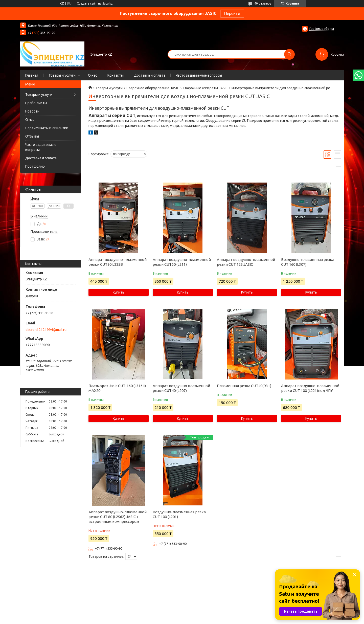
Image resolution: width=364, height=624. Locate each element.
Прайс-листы (36, 103)
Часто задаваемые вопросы (199, 75)
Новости (32, 111)
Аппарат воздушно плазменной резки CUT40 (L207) (181, 388)
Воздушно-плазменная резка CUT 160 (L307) (308, 262)
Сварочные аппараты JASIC (205, 88)
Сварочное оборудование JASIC (153, 88)
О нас (93, 75)
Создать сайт (87, 3)
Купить (119, 292)
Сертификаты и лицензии (47, 128)
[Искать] (289, 54)
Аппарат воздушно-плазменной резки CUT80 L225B (118, 262)
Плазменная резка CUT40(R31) (244, 386)
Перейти (232, 13)
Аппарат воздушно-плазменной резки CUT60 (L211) (182, 262)
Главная (32, 75)
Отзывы (32, 136)
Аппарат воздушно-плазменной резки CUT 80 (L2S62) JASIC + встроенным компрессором (118, 517)
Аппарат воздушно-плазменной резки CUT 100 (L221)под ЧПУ (310, 388)
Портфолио (35, 166)
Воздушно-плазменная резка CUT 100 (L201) (179, 514)
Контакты (116, 75)
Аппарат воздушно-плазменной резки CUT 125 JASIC (246, 262)
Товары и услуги (62, 75)
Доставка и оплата (150, 75)
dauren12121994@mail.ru (46, 330)
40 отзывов (263, 3)
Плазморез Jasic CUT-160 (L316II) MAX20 (117, 388)
